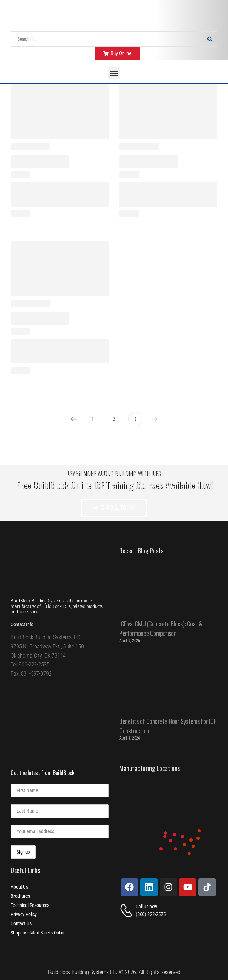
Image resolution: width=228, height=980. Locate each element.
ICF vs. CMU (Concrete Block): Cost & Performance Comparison (161, 628)
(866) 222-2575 (151, 914)
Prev (72, 419)
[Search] (107, 39)
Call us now (146, 907)
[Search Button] (210, 39)
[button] (114, 73)
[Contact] (127, 911)
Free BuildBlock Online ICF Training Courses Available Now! (114, 485)
